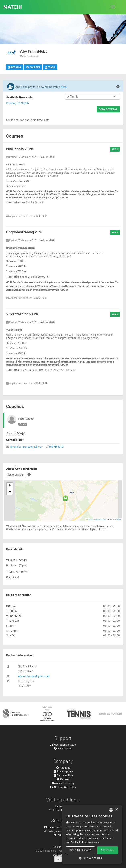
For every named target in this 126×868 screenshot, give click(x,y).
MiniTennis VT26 (20, 149)
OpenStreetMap (101, 519)
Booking (15, 67)
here (64, 87)
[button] (65, 498)
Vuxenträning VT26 (22, 314)
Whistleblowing (63, 783)
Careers (63, 779)
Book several (108, 109)
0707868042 (56, 446)
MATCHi (13, 7)
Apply (115, 149)
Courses (33, 67)
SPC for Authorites (63, 787)
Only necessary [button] (80, 850)
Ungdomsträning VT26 (25, 232)
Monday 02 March (17, 103)
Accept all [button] (108, 850)
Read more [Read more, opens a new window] (93, 842)
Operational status (63, 745)
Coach (50, 67)
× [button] (116, 810)
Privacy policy (63, 771)
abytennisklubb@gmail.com (34, 676)
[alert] (92, 834)
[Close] (118, 87)
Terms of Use (63, 775)
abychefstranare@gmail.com (26, 446)
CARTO (118, 519)
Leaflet (90, 519)
